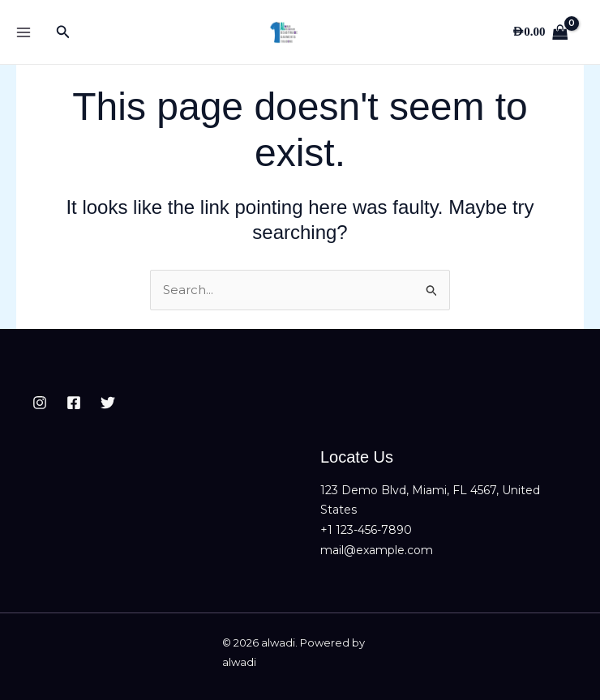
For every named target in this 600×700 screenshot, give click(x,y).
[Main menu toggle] (23, 32)
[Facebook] (74, 403)
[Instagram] (40, 403)
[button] (63, 32)
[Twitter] (108, 403)
